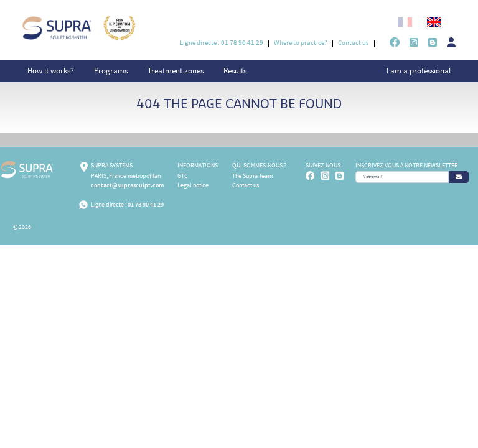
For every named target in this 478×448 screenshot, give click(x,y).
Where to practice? (301, 42)
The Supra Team (252, 176)
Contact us (354, 42)
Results (235, 71)
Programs (111, 71)
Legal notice (193, 185)
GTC (183, 176)
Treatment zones (176, 71)
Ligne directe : (222, 42)
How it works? (51, 71)
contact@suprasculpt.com (127, 185)
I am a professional (419, 71)
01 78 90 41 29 (146, 204)
